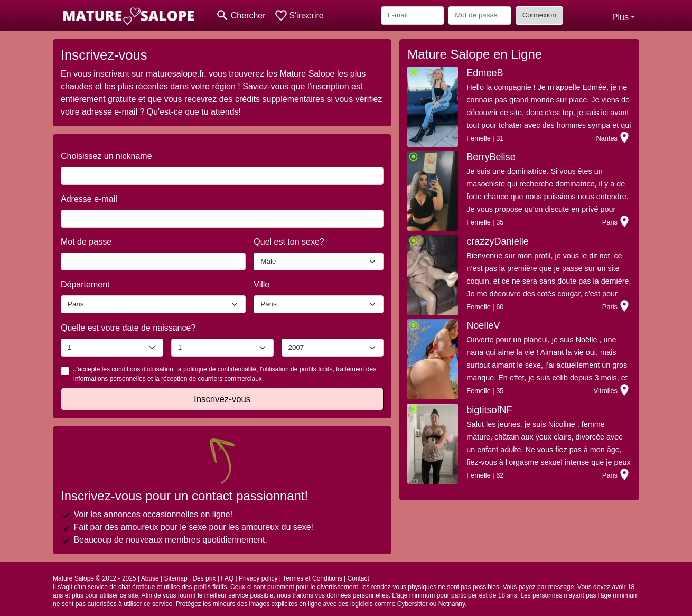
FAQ (227, 578)
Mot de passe (86, 242)
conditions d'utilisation (142, 369)
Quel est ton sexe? (289, 242)
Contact (358, 578)
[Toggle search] (241, 16)
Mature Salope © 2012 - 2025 (95, 578)
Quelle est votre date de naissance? (128, 328)
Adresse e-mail (89, 199)
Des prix (204, 578)
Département (85, 284)
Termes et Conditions (312, 578)
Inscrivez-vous (222, 399)
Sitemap (176, 578)
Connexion (539, 15)
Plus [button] (620, 17)
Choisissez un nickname (106, 156)
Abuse (150, 578)
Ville (261, 284)
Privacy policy (258, 578)
